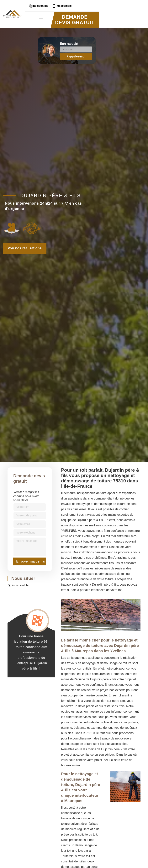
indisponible (38, 6)
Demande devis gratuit (75, 20)
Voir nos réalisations (25, 248)
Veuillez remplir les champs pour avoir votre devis (26, 496)
